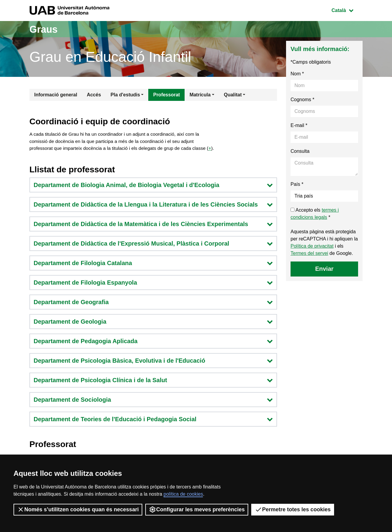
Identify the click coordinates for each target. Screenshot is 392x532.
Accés (94, 95)
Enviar (324, 269)
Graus (45, 29)
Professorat (166, 95)
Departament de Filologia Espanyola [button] (153, 283)
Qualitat (233, 95)
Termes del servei (309, 253)
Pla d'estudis (125, 95)
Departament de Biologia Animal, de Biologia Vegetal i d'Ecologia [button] (153, 186)
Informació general (56, 95)
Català (347, 10)
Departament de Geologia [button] (153, 322)
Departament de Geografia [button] (153, 303)
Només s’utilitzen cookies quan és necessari (78, 509)
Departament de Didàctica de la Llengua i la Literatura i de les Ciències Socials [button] (153, 205)
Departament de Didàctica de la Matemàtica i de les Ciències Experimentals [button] (153, 225)
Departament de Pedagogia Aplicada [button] (153, 342)
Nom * (297, 74)
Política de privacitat (312, 246)
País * (297, 184)
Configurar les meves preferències (197, 509)
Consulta (300, 151)
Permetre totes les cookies (293, 509)
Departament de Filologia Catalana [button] (153, 264)
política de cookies (183, 494)
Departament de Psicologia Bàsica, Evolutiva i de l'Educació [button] (153, 361)
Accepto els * (315, 214)
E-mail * (299, 125)
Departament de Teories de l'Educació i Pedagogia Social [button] (153, 420)
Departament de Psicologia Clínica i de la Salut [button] (153, 381)
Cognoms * (302, 100)
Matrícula (200, 95)
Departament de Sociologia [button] (153, 401)
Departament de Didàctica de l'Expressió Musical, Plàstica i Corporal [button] (153, 244)
